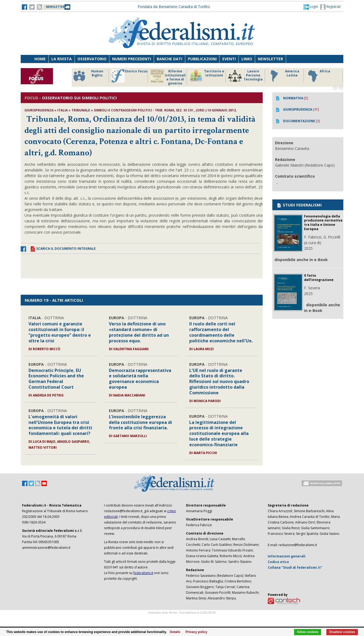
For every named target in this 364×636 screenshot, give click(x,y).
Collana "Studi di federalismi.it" (295, 568)
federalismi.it (143, 573)
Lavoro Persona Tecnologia (245, 76)
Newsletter (270, 59)
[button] (311, 7)
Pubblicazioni (202, 59)
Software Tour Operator (182, 619)
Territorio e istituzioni (207, 76)
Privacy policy (196, 632)
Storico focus (129, 76)
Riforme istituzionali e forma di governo (168, 77)
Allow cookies (308, 632)
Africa (318, 76)
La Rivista (62, 59)
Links (247, 59)
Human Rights (88, 76)
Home (40, 59)
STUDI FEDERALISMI (299, 205)
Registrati (330, 7)
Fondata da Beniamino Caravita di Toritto (174, 7)
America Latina (283, 76)
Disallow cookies (342, 632)
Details (175, 632)
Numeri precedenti (132, 59)
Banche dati (169, 59)
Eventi (229, 59)
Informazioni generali (287, 556)
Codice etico (278, 562)
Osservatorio (92, 59)
